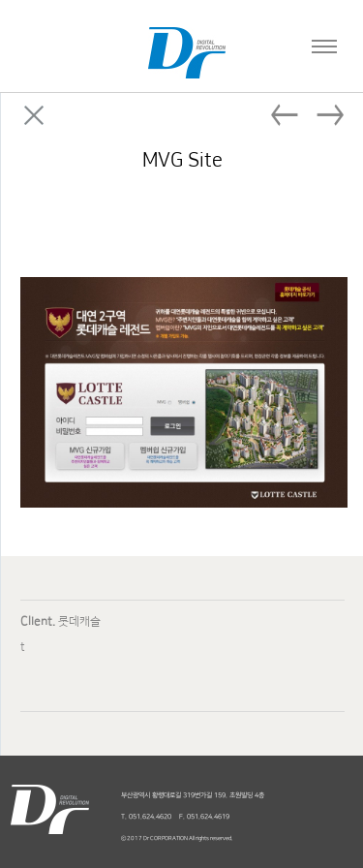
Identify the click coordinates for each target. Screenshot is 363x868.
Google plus (338, 236)
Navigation (319, 38)
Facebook (227, 236)
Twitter (264, 236)
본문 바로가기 (0, 0)
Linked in (301, 236)
